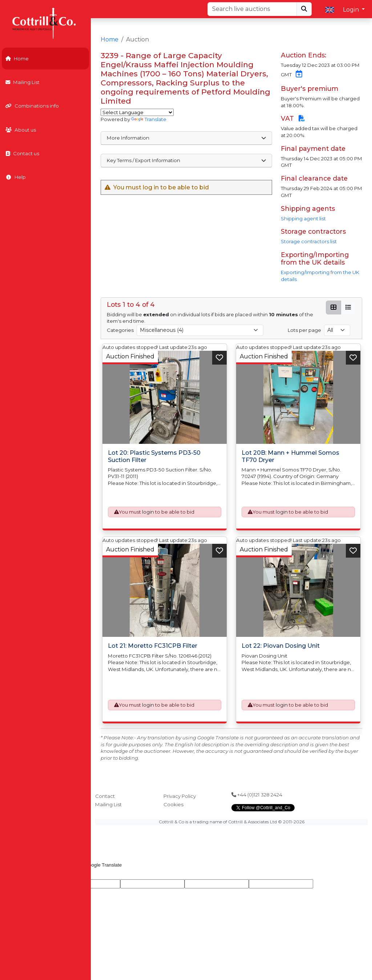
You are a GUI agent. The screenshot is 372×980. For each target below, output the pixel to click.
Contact (105, 796)
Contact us (22, 153)
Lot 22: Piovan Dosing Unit (281, 646)
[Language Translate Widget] (137, 112)
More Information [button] (186, 138)
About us (21, 130)
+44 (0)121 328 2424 (257, 795)
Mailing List (23, 82)
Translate (149, 119)
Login (352, 10)
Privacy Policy (180, 796)
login (148, 512)
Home (17, 59)
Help (16, 177)
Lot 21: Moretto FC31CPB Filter (153, 646)
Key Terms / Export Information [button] (186, 160)
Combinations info (32, 106)
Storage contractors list (309, 241)
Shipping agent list (303, 218)
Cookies (173, 804)
